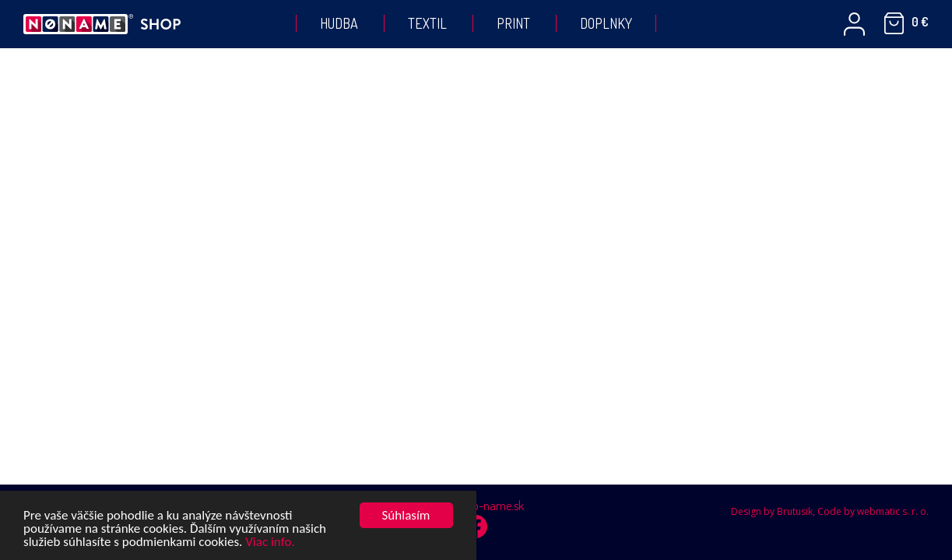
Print (513, 23)
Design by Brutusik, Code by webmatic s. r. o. (830, 511)
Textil (427, 23)
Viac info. (270, 542)
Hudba (339, 23)
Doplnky (606, 23)
